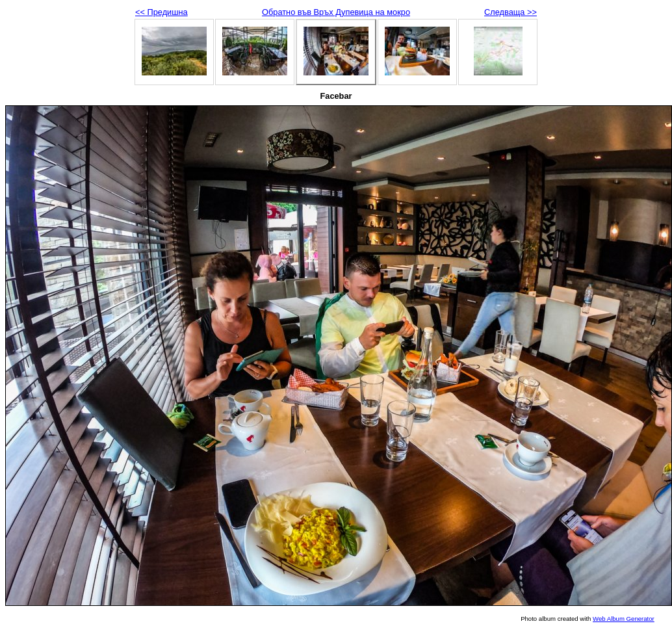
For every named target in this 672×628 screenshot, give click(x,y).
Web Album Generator (624, 619)
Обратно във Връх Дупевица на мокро (336, 12)
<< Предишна (162, 12)
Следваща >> (510, 12)
